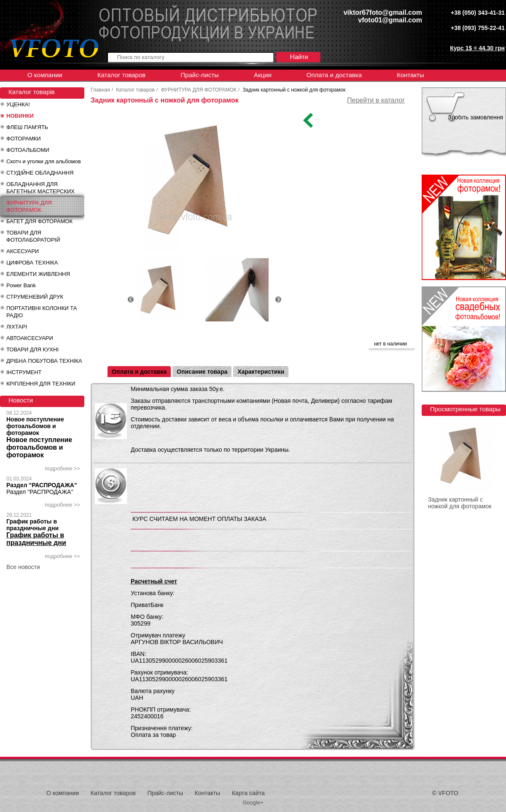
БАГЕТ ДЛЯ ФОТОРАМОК (39, 221)
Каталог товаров (122, 75)
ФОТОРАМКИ (24, 139)
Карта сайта (248, 793)
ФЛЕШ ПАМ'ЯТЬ (27, 127)
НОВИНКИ (20, 116)
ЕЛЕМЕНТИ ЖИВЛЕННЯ (38, 274)
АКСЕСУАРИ (23, 251)
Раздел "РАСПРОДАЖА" (42, 485)
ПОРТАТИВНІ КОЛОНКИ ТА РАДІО (42, 312)
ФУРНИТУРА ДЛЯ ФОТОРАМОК (29, 206)
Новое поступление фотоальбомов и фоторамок (35, 426)
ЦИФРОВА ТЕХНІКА (32, 263)
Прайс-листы (200, 75)
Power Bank (21, 285)
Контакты (410, 75)
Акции (263, 75)
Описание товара (202, 372)
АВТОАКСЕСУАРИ (30, 338)
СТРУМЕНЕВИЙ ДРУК (35, 297)
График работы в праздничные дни (32, 525)
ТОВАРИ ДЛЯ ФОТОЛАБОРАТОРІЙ (33, 236)
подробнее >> (62, 468)
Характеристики (261, 372)
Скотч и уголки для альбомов (44, 161)
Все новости (23, 567)
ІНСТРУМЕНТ (24, 372)
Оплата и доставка (334, 75)
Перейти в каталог (376, 100)
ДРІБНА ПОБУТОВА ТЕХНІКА (44, 361)
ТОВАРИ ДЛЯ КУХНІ (32, 349)
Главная (100, 90)
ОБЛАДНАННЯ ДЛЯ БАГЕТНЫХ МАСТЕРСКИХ (40, 188)
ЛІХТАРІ (17, 327)
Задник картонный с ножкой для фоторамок (460, 503)
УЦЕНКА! (18, 104)
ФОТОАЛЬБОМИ (28, 150)
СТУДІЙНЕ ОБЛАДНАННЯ (40, 173)
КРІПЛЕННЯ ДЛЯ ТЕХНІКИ (41, 384)
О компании (45, 75)
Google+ (253, 803)
